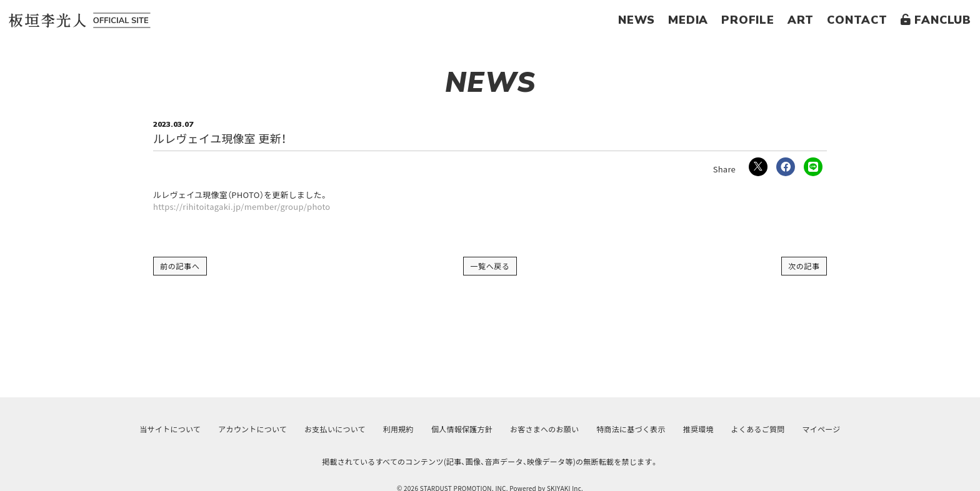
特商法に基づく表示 (631, 429)
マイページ (822, 429)
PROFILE (748, 20)
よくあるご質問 (758, 429)
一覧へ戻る (490, 266)
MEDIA (688, 20)
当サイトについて (170, 429)
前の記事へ (180, 266)
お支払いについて (335, 429)
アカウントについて (252, 429)
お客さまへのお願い (544, 429)
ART (801, 20)
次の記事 (804, 266)
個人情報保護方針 (462, 429)
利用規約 (398, 429)
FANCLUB (936, 20)
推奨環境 (698, 429)
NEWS (637, 20)
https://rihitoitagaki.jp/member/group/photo (242, 207)
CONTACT (857, 20)
